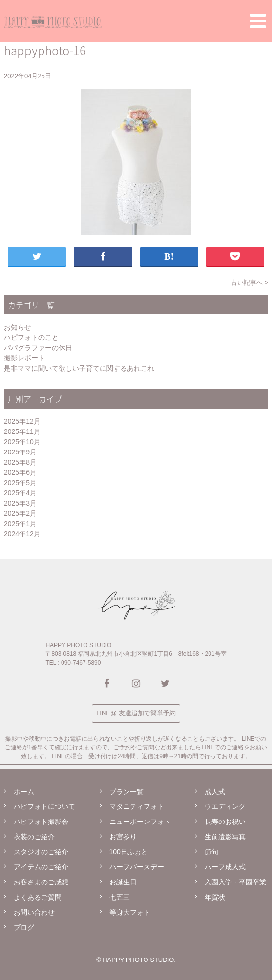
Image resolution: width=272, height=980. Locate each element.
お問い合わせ (34, 912)
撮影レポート (24, 358)
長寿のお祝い (225, 822)
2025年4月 (20, 493)
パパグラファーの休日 (38, 348)
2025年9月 (20, 452)
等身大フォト (130, 912)
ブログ (24, 927)
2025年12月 (22, 421)
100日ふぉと (129, 852)
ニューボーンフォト (140, 822)
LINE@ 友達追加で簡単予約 (136, 713)
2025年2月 (20, 513)
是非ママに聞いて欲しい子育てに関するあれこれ (79, 368)
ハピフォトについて (44, 806)
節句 (211, 852)
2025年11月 (22, 431)
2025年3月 (20, 503)
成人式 (215, 792)
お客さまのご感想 (41, 882)
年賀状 (215, 897)
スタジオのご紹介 (41, 852)
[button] (258, 21)
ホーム (24, 792)
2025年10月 (22, 442)
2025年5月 (20, 483)
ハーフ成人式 (225, 867)
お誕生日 (123, 882)
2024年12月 (22, 534)
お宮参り (123, 837)
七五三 (120, 897)
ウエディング (225, 806)
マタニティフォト (137, 806)
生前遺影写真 (225, 837)
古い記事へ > (250, 283)
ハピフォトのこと (31, 337)
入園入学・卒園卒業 (235, 882)
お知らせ (18, 327)
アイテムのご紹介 (41, 867)
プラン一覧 (126, 792)
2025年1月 (20, 524)
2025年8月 (20, 462)
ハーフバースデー (137, 867)
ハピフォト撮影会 (41, 822)
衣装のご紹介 (34, 837)
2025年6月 (20, 472)
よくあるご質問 (38, 897)
